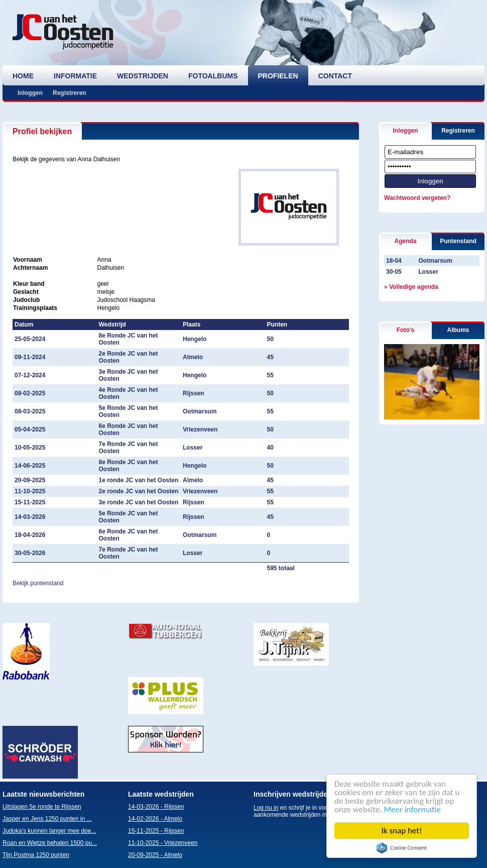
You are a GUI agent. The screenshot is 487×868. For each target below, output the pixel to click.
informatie (75, 76)
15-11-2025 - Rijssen (156, 831)
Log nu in (266, 808)
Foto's (406, 330)
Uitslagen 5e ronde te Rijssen (42, 807)
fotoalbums (213, 76)
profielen (278, 76)
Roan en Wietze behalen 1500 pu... (50, 843)
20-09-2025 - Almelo (155, 855)
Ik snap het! (402, 831)
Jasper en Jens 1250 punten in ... (47, 819)
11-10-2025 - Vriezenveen (163, 843)
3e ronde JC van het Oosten (139, 502)
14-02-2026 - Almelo (155, 819)
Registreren (70, 93)
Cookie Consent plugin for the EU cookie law (402, 848)
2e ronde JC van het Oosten (139, 491)
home (23, 76)
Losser (428, 272)
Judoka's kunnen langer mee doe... (49, 831)
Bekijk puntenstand (38, 583)
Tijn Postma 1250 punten (36, 855)
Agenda (405, 241)
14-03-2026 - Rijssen (156, 807)
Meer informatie (412, 809)
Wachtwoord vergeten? (417, 198)
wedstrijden (143, 76)
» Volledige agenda (411, 287)
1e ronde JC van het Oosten (139, 480)
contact (335, 76)
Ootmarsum (435, 261)
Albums (458, 330)
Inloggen (30, 93)
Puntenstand (458, 241)
